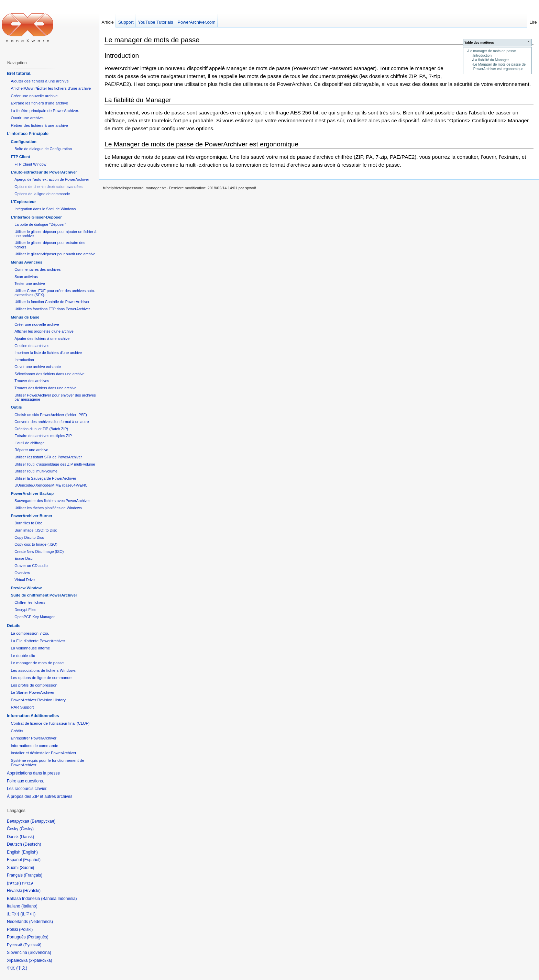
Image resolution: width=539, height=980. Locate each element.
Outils (16, 407)
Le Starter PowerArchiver (32, 692)
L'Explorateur (23, 202)
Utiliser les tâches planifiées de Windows (48, 508)
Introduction (482, 55)
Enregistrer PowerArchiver (34, 738)
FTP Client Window (30, 164)
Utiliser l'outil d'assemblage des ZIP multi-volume (55, 464)
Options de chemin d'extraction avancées (48, 187)
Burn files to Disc (28, 523)
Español (32, 860)
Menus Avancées (26, 262)
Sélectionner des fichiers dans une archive (49, 374)
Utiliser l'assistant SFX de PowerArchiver (48, 457)
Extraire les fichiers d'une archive (39, 103)
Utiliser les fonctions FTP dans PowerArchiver (52, 309)
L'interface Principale (28, 134)
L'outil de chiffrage (29, 443)
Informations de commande (34, 746)
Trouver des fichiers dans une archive (45, 388)
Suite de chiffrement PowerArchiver (44, 595)
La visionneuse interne (30, 648)
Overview (22, 573)
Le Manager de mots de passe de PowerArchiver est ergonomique (499, 66)
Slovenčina (40, 953)
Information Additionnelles (33, 716)
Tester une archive (30, 283)
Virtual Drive (25, 580)
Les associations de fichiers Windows (43, 670)
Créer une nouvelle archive (37, 324)
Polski (26, 929)
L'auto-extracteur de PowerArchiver (44, 172)
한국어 (28, 914)
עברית (14, 883)
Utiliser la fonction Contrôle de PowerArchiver (52, 302)
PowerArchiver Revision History (38, 700)
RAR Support (22, 707)
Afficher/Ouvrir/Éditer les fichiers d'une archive (51, 88)
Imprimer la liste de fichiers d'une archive (48, 353)
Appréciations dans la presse (33, 773)
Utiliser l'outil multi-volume (36, 471)
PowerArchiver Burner (31, 516)
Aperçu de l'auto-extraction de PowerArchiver (52, 179)
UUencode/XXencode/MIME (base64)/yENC (51, 485)
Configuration (24, 142)
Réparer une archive (31, 450)
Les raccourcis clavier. (27, 789)
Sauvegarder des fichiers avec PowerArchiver (52, 501)
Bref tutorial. (19, 74)
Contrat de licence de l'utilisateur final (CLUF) (50, 723)
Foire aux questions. (25, 781)
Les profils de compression (34, 685)
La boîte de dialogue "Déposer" (40, 224)
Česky (27, 829)
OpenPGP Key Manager (35, 617)
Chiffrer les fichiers (30, 602)
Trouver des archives (32, 381)
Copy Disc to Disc (29, 537)
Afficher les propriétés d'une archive (44, 331)
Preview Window (26, 588)
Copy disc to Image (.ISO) (36, 544)
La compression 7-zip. (30, 633)
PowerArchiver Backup (32, 493)
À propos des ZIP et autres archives (40, 797)
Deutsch (32, 844)
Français (33, 875)
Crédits (17, 731)
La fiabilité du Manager (491, 60)
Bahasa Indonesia (59, 899)
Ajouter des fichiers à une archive (40, 81)
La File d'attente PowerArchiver (38, 641)
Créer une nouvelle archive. (35, 96)
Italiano (29, 906)
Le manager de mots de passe (492, 51)
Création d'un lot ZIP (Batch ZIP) (41, 429)
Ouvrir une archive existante (38, 367)
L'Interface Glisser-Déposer (36, 217)
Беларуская (43, 821)
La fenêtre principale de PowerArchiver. (45, 111)
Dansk (27, 837)
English (30, 852)
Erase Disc (23, 558)
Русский (32, 945)
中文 (22, 968)
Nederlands (41, 922)
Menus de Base (25, 317)
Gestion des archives (32, 346)
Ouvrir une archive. (27, 118)
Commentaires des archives (37, 269)
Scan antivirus (26, 277)
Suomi (27, 868)
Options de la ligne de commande (42, 194)
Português (38, 937)
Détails (14, 626)
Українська (40, 960)
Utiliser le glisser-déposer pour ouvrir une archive (55, 254)
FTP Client (20, 157)
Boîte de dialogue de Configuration (43, 149)
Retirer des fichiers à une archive (39, 125)
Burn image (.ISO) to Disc (36, 530)
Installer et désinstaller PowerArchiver (43, 753)
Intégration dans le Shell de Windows (45, 209)
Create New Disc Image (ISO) (39, 552)
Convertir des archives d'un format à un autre (52, 422)
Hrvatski (32, 891)
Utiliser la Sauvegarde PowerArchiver (45, 478)
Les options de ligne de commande (41, 678)
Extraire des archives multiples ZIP (43, 436)
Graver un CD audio (31, 566)
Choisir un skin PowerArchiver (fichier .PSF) (51, 415)
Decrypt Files (25, 610)
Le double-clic (23, 656)
